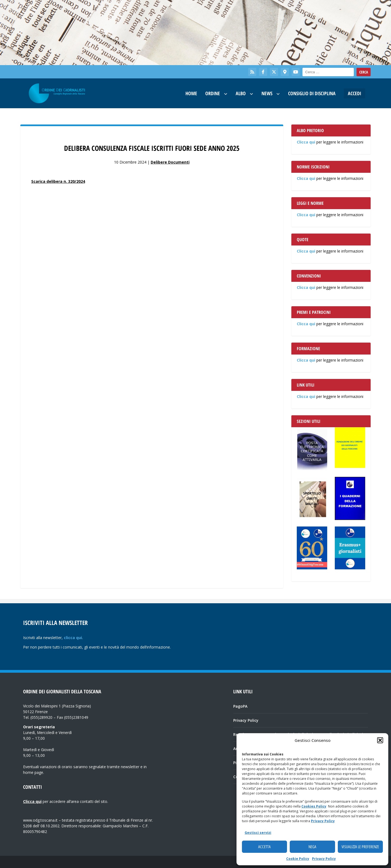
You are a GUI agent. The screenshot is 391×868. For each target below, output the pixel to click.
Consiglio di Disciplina (312, 93)
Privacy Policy (323, 821)
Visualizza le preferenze (360, 847)
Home (191, 93)
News (267, 93)
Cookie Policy (298, 859)
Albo (241, 93)
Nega (312, 847)
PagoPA (240, 706)
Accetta (264, 847)
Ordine (213, 93)
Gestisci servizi (258, 833)
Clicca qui (306, 142)
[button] (380, 740)
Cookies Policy (314, 806)
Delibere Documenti (170, 162)
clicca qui (73, 638)
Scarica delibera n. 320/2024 (58, 181)
